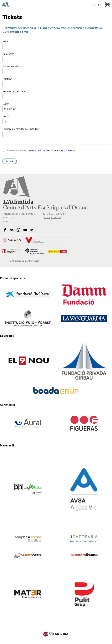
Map (5, 221)
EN (100, 5)
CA (95, 5)
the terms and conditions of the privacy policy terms (51, 150)
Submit (10, 161)
